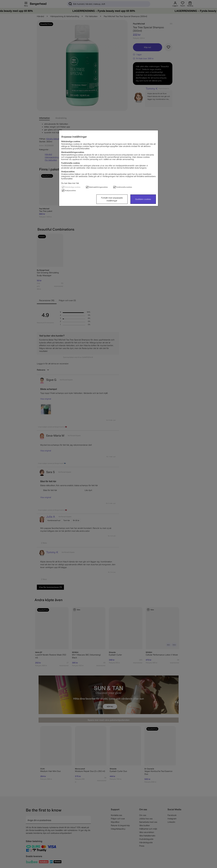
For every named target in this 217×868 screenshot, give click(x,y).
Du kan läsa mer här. (70, 183)
